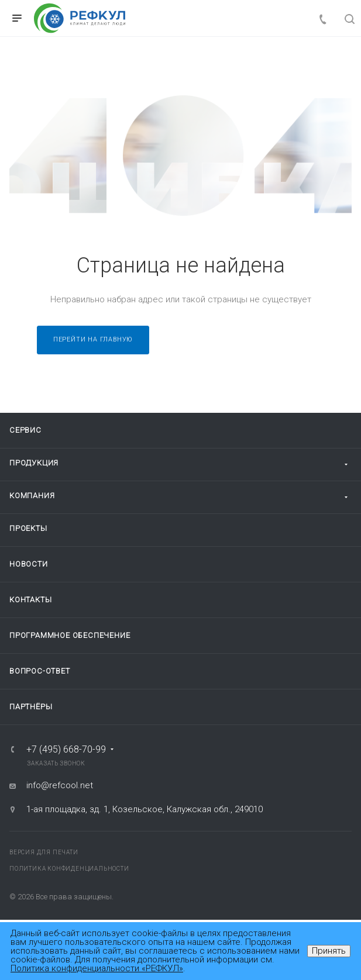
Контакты (30, 600)
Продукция (34, 463)
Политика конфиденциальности (69, 869)
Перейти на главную (93, 339)
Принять (329, 951)
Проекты (28, 528)
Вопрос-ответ (40, 671)
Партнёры (31, 707)
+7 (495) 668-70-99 (66, 750)
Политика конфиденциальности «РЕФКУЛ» (97, 968)
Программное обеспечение (70, 635)
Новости (29, 564)
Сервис (25, 430)
